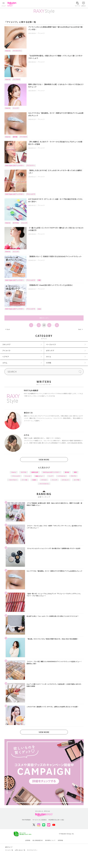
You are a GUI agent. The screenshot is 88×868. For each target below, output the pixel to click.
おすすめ (16, 223)
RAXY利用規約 (26, 820)
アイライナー (17, 51)
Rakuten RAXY (12, 4)
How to (8, 51)
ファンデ (54, 480)
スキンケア (6, 344)
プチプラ (73, 476)
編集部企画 (35, 472)
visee (39, 309)
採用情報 (60, 840)
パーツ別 (24, 480)
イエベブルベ (13, 480)
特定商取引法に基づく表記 (56, 820)
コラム (5, 363)
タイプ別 (77, 480)
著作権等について (50, 840)
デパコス (44, 480)
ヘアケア (6, 357)
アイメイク (41, 33)
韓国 (75, 472)
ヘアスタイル (62, 476)
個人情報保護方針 (38, 840)
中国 (39, 280)
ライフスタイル (44, 484)
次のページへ (44, 318)
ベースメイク (51, 344)
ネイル (49, 357)
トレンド (16, 108)
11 (49, 325)
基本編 (15, 137)
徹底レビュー (39, 476)
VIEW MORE (44, 460)
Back (8, 329)
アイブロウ (16, 79)
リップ (50, 476)
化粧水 (34, 480)
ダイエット (65, 480)
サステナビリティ (32, 850)
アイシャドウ (31, 194)
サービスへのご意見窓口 (40, 820)
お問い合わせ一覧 (20, 850)
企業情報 (28, 840)
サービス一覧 (9, 850)
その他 (49, 363)
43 (57, 325)
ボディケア (50, 351)
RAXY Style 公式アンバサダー (15, 165)
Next (80, 329)
